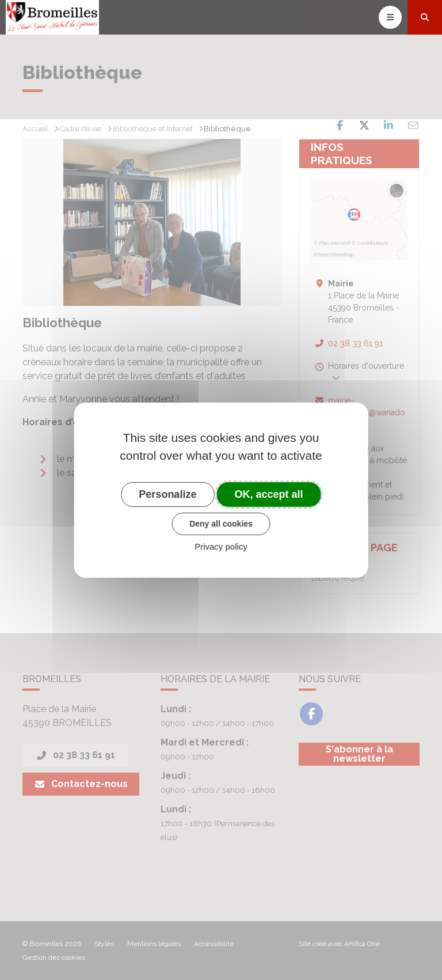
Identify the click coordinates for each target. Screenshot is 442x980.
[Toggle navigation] (390, 17)
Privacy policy (221, 546)
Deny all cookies (221, 524)
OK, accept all (269, 494)
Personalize (167, 494)
